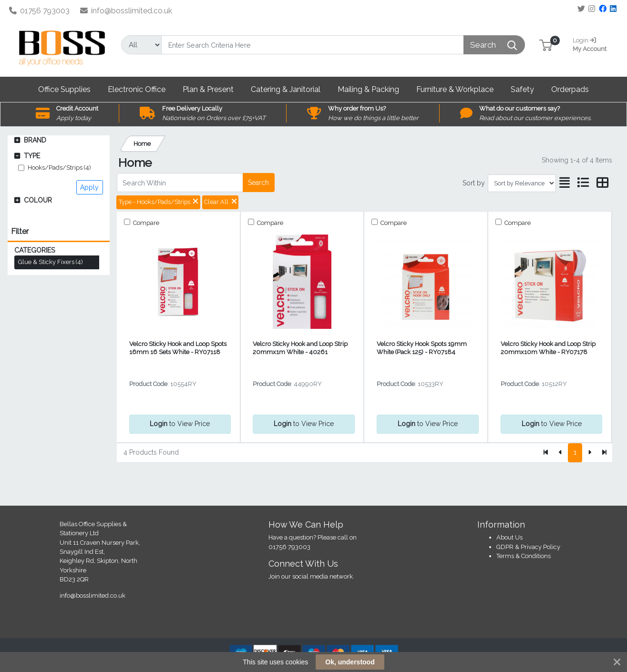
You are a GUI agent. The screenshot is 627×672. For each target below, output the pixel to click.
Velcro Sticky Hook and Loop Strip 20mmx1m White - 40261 (300, 348)
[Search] (313, 45)
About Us (509, 537)
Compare (145, 223)
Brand (35, 140)
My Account (592, 44)
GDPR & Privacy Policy (528, 547)
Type (32, 156)
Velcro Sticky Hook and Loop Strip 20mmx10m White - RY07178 (548, 348)
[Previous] (561, 453)
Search (258, 183)
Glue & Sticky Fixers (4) (51, 262)
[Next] (590, 453)
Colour (38, 200)
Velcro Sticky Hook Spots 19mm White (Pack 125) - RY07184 (422, 348)
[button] (546, 45)
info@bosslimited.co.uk (126, 11)
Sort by (474, 183)
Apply (89, 187)
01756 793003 (40, 11)
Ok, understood (350, 662)
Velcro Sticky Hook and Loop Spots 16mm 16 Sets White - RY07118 (178, 348)
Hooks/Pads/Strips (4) (59, 168)
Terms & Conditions (524, 556)
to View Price (180, 424)
